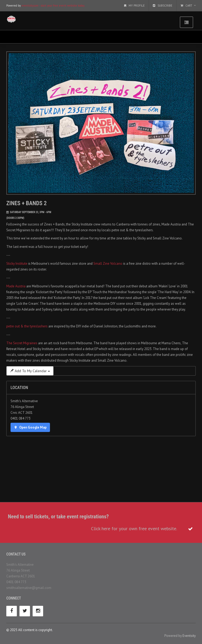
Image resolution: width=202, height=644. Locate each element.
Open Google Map (30, 427)
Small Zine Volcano (108, 264)
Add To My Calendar (30, 371)
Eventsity (189, 636)
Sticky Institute (17, 264)
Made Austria (16, 286)
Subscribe (163, 6)
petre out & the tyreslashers (27, 326)
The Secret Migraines (22, 343)
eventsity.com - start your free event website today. (53, 6)
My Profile (134, 6)
